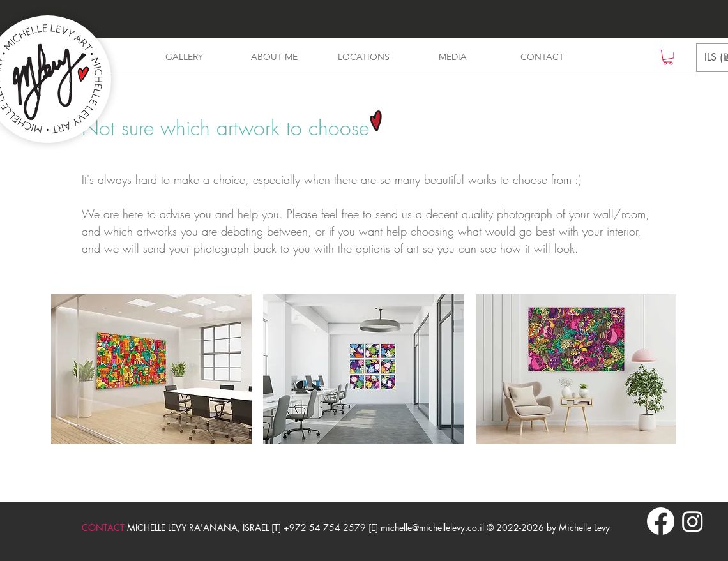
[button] (668, 57)
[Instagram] (693, 521)
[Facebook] (661, 521)
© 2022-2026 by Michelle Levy (548, 527)
